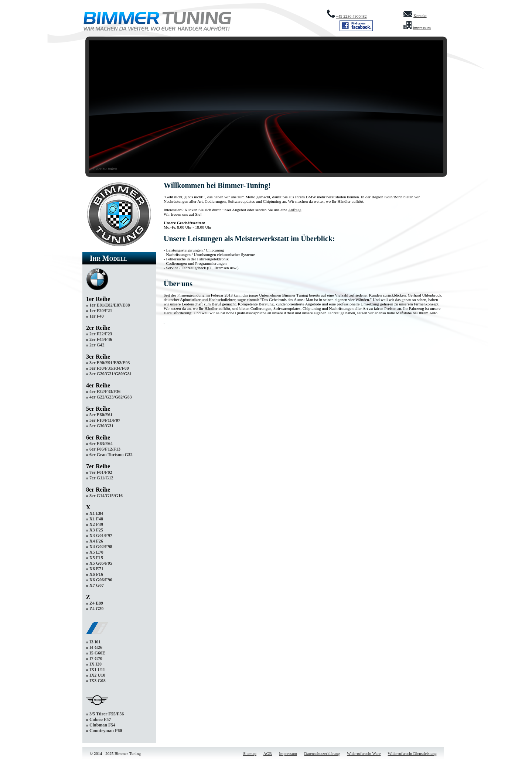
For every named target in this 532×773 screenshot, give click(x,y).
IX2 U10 (97, 675)
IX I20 (96, 664)
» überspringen (105, 168)
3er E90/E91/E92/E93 (110, 363)
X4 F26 (96, 541)
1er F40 (97, 316)
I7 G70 (96, 659)
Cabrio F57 (100, 719)
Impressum (422, 28)
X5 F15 (96, 558)
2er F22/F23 (101, 334)
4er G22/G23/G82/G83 (111, 397)
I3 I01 (95, 642)
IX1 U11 (97, 670)
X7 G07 (97, 585)
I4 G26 (96, 647)
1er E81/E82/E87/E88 (110, 305)
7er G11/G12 (101, 478)
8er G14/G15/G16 (106, 496)
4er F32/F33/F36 (105, 391)
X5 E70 (96, 552)
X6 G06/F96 (101, 580)
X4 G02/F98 (101, 547)
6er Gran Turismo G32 (111, 455)
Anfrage (295, 210)
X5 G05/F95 (101, 563)
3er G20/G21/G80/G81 (111, 374)
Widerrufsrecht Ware (364, 753)
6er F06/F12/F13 (105, 449)
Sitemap (250, 753)
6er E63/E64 (101, 444)
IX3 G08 (98, 681)
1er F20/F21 (101, 311)
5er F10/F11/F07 (105, 420)
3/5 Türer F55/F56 (107, 714)
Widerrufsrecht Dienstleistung (412, 753)
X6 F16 (96, 574)
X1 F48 (96, 519)
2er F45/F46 (101, 339)
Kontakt (420, 16)
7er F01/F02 (101, 472)
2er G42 (97, 345)
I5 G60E (97, 653)
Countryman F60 (106, 731)
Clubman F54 (102, 725)
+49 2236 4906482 (351, 16)
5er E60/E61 (101, 415)
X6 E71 (96, 569)
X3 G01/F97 (101, 536)
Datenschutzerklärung (322, 753)
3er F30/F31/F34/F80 (109, 368)
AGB (268, 753)
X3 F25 (96, 530)
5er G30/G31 (101, 426)
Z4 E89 (96, 603)
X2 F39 (96, 524)
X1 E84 (96, 513)
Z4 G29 (96, 609)
